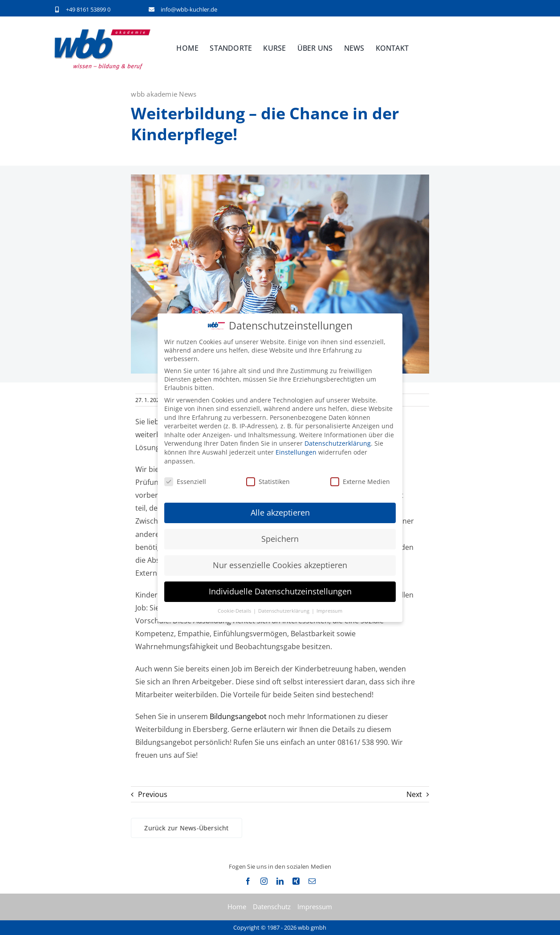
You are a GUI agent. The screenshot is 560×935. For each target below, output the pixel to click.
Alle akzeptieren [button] (280, 512)
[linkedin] (280, 881)
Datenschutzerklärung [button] (284, 611)
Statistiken (268, 481)
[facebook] (248, 881)
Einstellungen (296, 452)
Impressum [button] (329, 611)
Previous (153, 794)
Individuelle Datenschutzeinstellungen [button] (280, 591)
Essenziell (185, 481)
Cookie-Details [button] (235, 611)
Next (414, 794)
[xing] (296, 881)
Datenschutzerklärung (338, 443)
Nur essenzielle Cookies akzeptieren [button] (280, 565)
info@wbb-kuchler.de (189, 9)
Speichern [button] (280, 539)
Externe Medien (360, 481)
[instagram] (264, 881)
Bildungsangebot (238, 716)
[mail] (312, 881)
